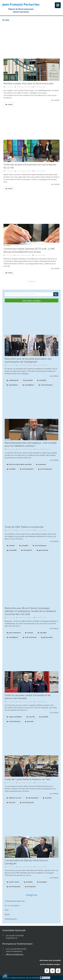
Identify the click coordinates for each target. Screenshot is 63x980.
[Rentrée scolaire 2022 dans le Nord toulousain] (31, 70)
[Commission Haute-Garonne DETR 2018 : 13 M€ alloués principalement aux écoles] (31, 235)
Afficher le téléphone (15, 954)
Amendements (11, 919)
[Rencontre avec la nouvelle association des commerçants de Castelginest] (31, 345)
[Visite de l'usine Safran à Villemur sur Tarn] (31, 766)
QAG (7, 910)
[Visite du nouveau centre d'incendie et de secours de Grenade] (31, 682)
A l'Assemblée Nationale (15, 901)
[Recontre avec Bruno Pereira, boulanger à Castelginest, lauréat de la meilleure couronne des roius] (31, 595)
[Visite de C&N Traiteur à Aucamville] (31, 514)
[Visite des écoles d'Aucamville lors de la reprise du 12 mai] (31, 151)
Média (7, 914)
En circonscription (12, 906)
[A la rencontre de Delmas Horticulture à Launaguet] (31, 847)
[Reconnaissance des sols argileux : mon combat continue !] (31, 430)
